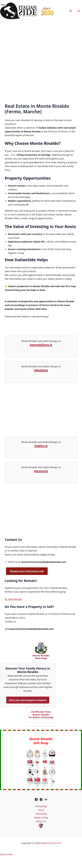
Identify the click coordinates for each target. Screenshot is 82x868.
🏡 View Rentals (13, 599)
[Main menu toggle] (79, 11)
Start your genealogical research (28, 700)
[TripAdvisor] (46, 799)
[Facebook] (36, 799)
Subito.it (41, 446)
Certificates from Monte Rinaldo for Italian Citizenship (41, 714)
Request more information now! (27, 571)
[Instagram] (41, 799)
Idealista (41, 370)
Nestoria (41, 471)
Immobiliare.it (41, 345)
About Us (41, 821)
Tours (41, 810)
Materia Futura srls (51, 843)
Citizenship (41, 814)
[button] (71, 11)
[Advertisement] (37, 60)
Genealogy (41, 806)
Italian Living (41, 817)
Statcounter (6, 854)
